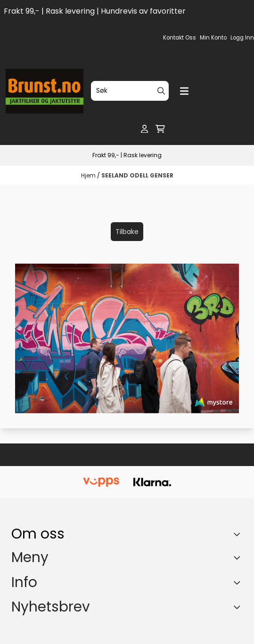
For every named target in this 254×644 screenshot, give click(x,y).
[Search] (161, 91)
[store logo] (45, 91)
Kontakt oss (180, 38)
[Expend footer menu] (239, 558)
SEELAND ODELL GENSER (137, 175)
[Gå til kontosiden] (144, 129)
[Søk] (130, 91)
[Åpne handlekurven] (160, 129)
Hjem (89, 175)
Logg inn (242, 38)
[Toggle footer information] (239, 534)
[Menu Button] (184, 91)
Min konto (213, 38)
